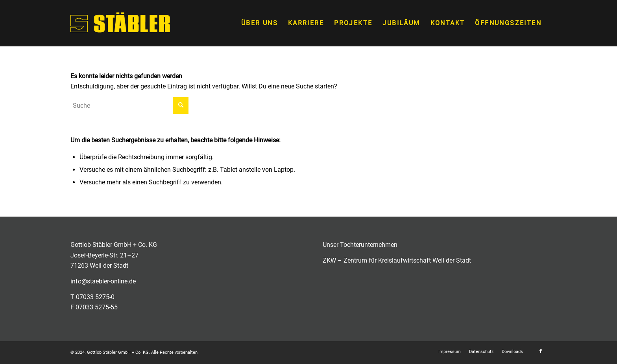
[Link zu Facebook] (541, 351)
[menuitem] (260, 23)
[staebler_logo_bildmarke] (120, 23)
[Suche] (129, 106)
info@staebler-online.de (103, 281)
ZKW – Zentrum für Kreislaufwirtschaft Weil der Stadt (397, 260)
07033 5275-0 (95, 297)
